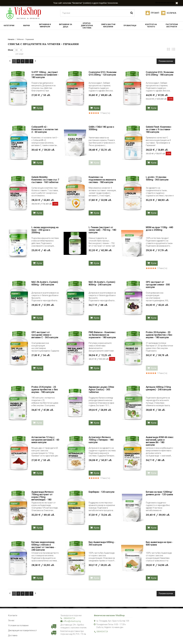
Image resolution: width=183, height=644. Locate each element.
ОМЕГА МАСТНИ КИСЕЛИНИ (108, 25)
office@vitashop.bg (71, 621)
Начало (11, 39)
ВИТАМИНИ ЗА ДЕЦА (66, 25)
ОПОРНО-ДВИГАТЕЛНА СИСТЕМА (87, 25)
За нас (11, 620)
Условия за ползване (18, 625)
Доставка (13, 635)
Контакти (13, 615)
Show (10, 50)
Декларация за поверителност (23, 630)
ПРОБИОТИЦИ (130, 25)
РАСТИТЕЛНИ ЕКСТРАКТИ (172, 25)
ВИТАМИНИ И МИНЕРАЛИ (45, 25)
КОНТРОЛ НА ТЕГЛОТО (151, 25)
